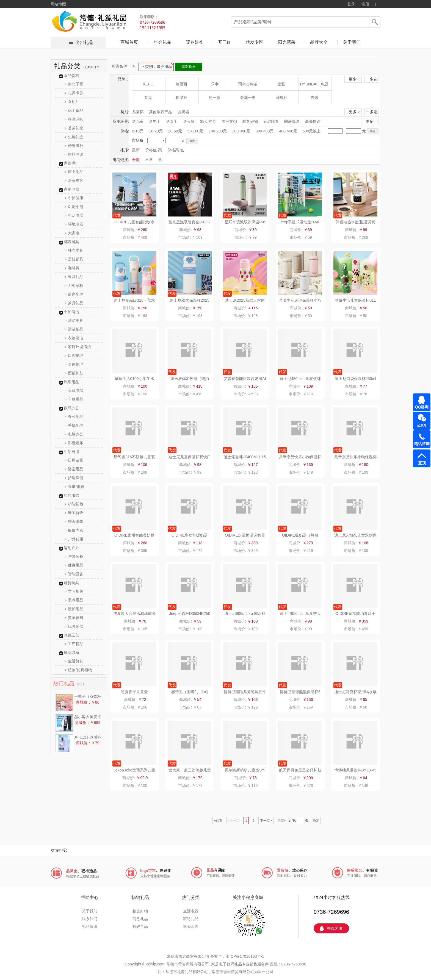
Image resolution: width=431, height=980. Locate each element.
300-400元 (265, 131)
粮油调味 (74, 119)
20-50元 (175, 131)
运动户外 (71, 548)
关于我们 (352, 42)
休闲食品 (74, 110)
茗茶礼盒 (74, 128)
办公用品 (74, 417)
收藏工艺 (71, 635)
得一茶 (215, 98)
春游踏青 (271, 121)
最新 (136, 150)
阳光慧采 (287, 42)
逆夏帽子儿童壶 (134, 692)
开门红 (225, 42)
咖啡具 (72, 268)
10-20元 (156, 131)
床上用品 (74, 172)
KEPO (148, 84)
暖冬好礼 (195, 42)
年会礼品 (162, 42)
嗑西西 (181, 84)
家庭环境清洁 (78, 347)
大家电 (72, 233)
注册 (365, 4)
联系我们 (90, 919)
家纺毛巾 (71, 163)
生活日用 (71, 452)
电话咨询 (422, 444)
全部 (136, 160)
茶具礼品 (74, 303)
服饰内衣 (74, 530)
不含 (149, 160)
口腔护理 (74, 356)
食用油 (72, 102)
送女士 (172, 121)
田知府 (281, 98)
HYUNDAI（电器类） (314, 86)
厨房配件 (74, 294)
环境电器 (74, 224)
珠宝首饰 (74, 513)
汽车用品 (71, 382)
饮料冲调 (74, 154)
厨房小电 (74, 207)
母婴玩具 (71, 583)
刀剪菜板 (74, 285)
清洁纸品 (74, 329)
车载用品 (74, 399)
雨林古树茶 (248, 84)
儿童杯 (138, 112)
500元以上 (312, 131)
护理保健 (74, 478)
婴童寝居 (74, 618)
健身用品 (74, 565)
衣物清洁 (74, 338)
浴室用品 (74, 469)
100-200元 (218, 131)
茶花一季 (248, 98)
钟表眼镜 (74, 521)
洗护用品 (74, 609)
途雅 (281, 84)
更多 (355, 79)
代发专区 (255, 42)
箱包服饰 (71, 495)
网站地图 (58, 4)
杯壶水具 (74, 250)
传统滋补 (74, 146)
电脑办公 (74, 434)
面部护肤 (74, 373)
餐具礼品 (74, 277)
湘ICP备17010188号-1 (245, 956)
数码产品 (140, 926)
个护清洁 (71, 312)
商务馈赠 (313, 121)
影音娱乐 (74, 443)
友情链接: (59, 850)
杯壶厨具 (71, 242)
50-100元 (195, 131)
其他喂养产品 (161, 112)
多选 (371, 79)
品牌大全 (319, 42)
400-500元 (288, 131)
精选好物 (140, 911)
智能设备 (74, 574)
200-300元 (241, 131)
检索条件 (120, 66)
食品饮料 (71, 76)
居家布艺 (74, 181)
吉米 (314, 98)
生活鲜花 (74, 661)
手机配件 (74, 425)
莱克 (148, 98)
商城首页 (129, 42)
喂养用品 (74, 600)
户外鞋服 (74, 539)
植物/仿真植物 (78, 670)
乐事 (215, 84)
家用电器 (71, 189)
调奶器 (183, 112)
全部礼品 (84, 42)
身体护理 (74, 364)
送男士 (155, 121)
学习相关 (74, 591)
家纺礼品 (191, 919)
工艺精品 (74, 644)
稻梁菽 (181, 98)
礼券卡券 (74, 93)
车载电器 (74, 390)
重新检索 (189, 67)
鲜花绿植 (71, 653)
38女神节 (208, 121)
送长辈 (189, 121)
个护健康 (74, 198)
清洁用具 (74, 320)
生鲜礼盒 (74, 137)
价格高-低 (176, 150)
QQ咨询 (422, 407)
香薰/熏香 (74, 487)
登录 (351, 4)
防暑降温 (292, 121)
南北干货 (74, 84)
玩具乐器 (74, 626)
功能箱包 (74, 504)
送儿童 (138, 121)
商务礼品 (140, 919)
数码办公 (71, 408)
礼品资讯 (90, 926)
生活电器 (74, 215)
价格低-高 (154, 150)
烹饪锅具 (74, 259)
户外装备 (74, 556)
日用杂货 (74, 460)
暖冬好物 (250, 121)
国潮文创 (229, 121)
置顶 (422, 463)
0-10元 (138, 131)
